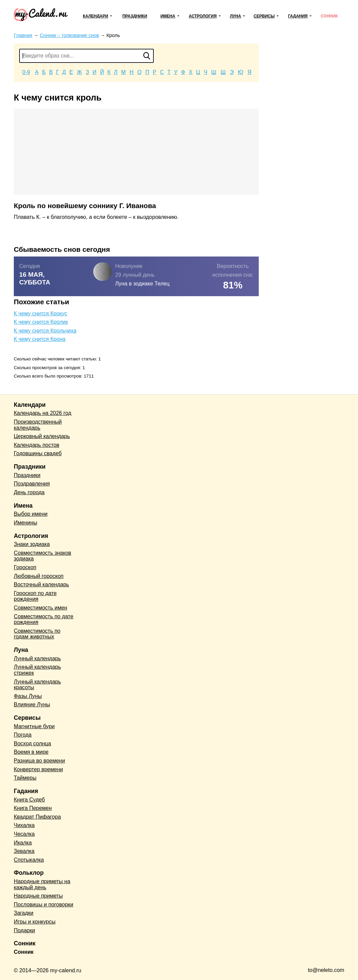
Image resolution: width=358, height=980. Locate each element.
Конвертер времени (38, 769)
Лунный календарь (37, 658)
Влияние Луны (32, 704)
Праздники (135, 16)
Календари (95, 16)
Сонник (329, 16)
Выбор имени (31, 514)
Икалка (23, 843)
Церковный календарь (42, 436)
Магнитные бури (34, 726)
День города (29, 492)
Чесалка (24, 834)
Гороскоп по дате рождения (35, 596)
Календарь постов (37, 445)
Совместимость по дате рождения (44, 619)
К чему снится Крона (40, 339)
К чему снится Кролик (41, 322)
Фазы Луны (28, 696)
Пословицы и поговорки (44, 905)
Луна (235, 16)
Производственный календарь (38, 425)
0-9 (26, 72)
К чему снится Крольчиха (45, 331)
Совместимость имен (41, 608)
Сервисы (264, 16)
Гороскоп (25, 567)
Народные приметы (38, 896)
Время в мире (31, 752)
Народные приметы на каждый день (42, 884)
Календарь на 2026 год (43, 413)
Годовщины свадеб (38, 453)
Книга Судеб (29, 800)
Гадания (298, 16)
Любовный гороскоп (39, 576)
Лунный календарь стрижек (37, 670)
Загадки (24, 913)
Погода (23, 735)
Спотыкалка (29, 860)
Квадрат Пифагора (37, 817)
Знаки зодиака (32, 544)
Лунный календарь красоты (37, 685)
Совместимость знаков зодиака (43, 556)
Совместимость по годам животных (37, 634)
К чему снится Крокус (41, 313)
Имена (168, 16)
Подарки (24, 930)
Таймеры (25, 778)
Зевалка (24, 851)
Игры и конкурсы (35, 922)
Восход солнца (32, 743)
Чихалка (24, 825)
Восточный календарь (41, 584)
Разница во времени (39, 761)
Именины (26, 523)
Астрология (203, 16)
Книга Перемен (33, 808)
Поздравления (32, 484)
